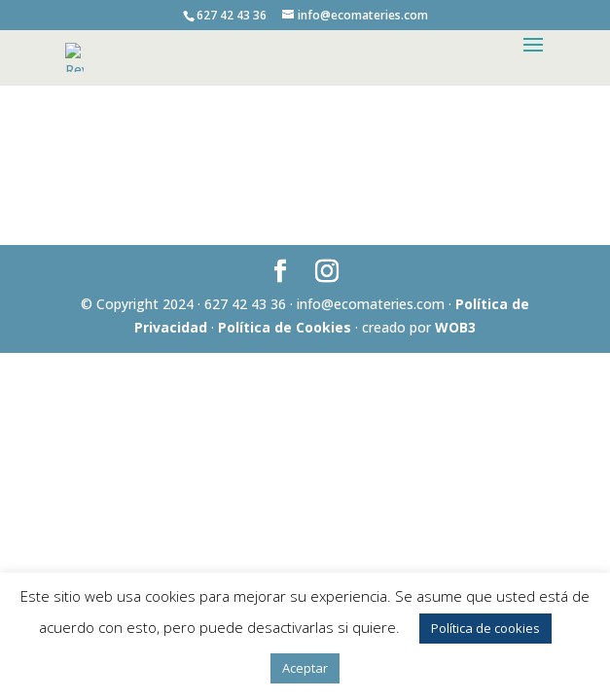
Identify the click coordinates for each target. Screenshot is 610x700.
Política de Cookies (285, 327)
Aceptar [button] (305, 668)
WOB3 (455, 327)
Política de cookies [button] (485, 628)
